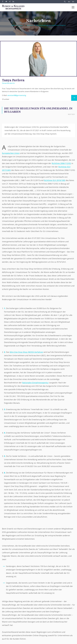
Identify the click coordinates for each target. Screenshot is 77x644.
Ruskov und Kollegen (17, 25)
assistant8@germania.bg (17, 95)
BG (69, 2)
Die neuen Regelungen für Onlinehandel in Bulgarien (51, 25)
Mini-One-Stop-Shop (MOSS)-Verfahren (26, 352)
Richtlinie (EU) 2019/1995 (55, 180)
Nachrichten (30, 25)
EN (73, 2)
